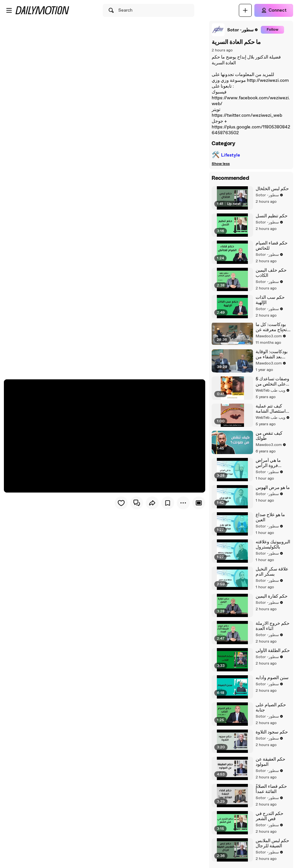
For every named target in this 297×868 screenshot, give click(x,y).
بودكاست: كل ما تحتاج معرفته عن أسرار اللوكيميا (271, 327)
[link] (235, 30)
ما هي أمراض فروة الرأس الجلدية (268, 463)
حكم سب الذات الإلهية (270, 300)
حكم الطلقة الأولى (273, 651)
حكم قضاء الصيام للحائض (272, 246)
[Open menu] (9, 10)
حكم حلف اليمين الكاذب (271, 273)
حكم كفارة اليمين (272, 596)
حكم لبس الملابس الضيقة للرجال (272, 843)
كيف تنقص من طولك (269, 436)
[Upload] (245, 10)
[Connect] (274, 10)
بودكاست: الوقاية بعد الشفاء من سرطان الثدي (272, 354)
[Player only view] (199, 503)
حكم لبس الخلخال (272, 189)
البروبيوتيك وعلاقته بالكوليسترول (273, 545)
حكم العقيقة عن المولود (270, 762)
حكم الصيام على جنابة (271, 708)
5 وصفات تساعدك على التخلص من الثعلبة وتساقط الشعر (272, 382)
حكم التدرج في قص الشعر (270, 816)
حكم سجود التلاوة (272, 732)
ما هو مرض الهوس (273, 488)
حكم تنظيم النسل (272, 216)
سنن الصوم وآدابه (272, 678)
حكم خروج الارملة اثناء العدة (273, 626)
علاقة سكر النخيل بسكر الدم (272, 572)
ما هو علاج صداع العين (270, 517)
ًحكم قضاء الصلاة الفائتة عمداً (271, 789)
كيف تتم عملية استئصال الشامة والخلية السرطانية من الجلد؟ (272, 409)
